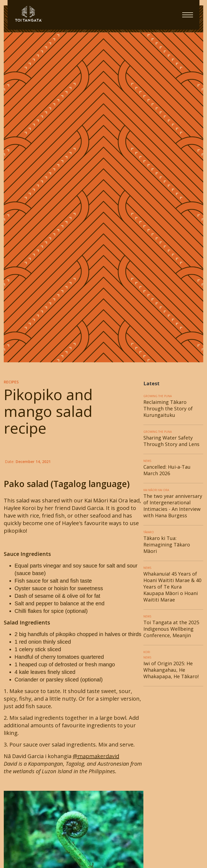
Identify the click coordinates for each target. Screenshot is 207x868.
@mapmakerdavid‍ (96, 756)
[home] (95, 14)
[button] (188, 15)
